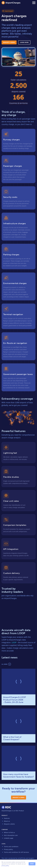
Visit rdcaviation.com (11, 835)
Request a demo (9, 42)
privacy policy (5, 866)
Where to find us (9, 832)
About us (7, 821)
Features (7, 818)
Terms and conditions (11, 847)
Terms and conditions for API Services (16, 852)
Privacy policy (8, 849)
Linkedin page (9, 838)
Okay (32, 864)
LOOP (14, 642)
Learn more (24, 42)
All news (4, 664)
